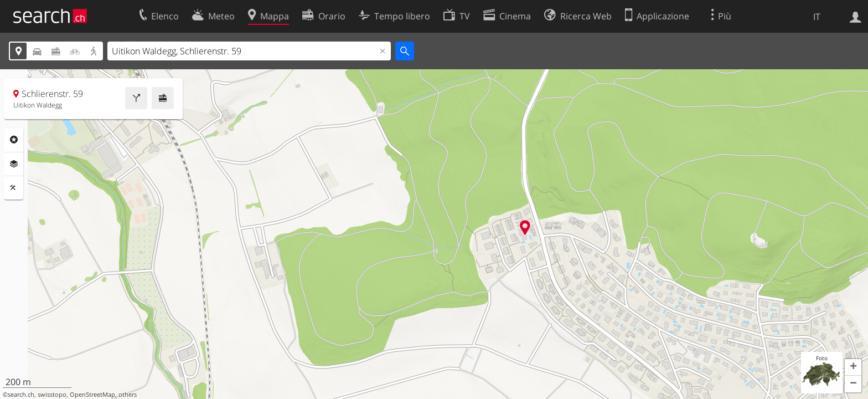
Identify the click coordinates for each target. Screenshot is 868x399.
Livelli (14, 164)
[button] (853, 367)
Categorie (14, 140)
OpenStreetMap (92, 395)
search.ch (21, 395)
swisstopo (52, 395)
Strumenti (14, 188)
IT (817, 17)
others (128, 395)
